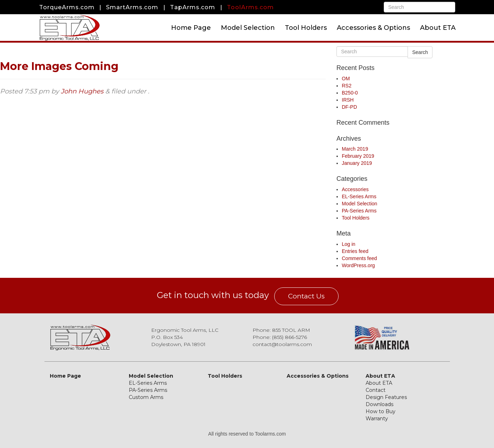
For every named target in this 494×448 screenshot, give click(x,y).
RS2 (347, 86)
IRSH (348, 100)
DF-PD (349, 107)
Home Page (191, 28)
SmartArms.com (132, 7)
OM (346, 79)
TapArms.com (193, 7)
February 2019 (358, 156)
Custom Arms (146, 397)
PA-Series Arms (359, 211)
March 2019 (355, 149)
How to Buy (381, 411)
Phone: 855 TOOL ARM (281, 330)
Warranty (377, 419)
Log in (349, 244)
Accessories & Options (373, 28)
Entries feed (355, 251)
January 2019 (357, 163)
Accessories (355, 189)
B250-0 (350, 93)
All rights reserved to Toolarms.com (247, 434)
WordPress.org (358, 265)
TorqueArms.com (67, 7)
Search (420, 52)
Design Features (386, 397)
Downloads (379, 404)
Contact (376, 390)
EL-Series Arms (359, 196)
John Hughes (82, 91)
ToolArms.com (250, 7)
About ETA (438, 28)
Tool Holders (306, 28)
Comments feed (359, 258)
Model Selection (248, 28)
